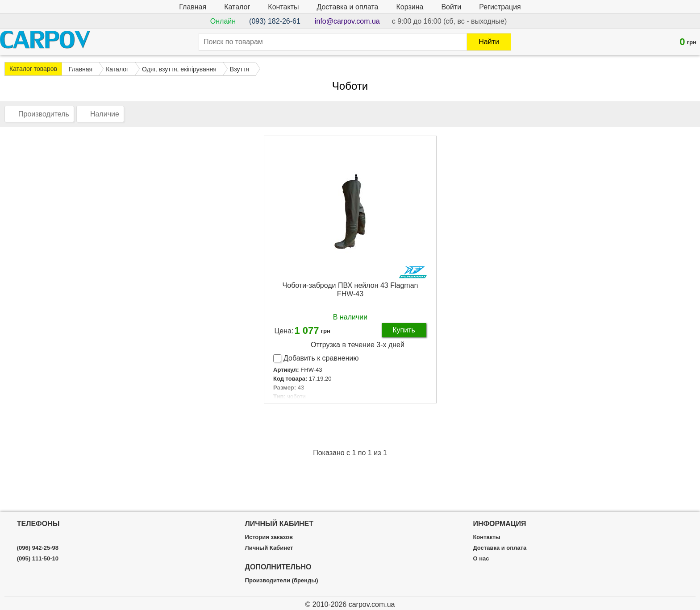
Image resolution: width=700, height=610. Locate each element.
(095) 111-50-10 (38, 559)
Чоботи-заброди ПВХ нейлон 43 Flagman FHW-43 (350, 290)
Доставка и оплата (347, 7)
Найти (489, 42)
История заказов (269, 537)
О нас (481, 559)
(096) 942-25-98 (38, 548)
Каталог (237, 7)
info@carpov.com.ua (347, 21)
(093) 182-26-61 (275, 21)
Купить (404, 330)
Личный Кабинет (269, 548)
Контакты (283, 7)
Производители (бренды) (282, 581)
